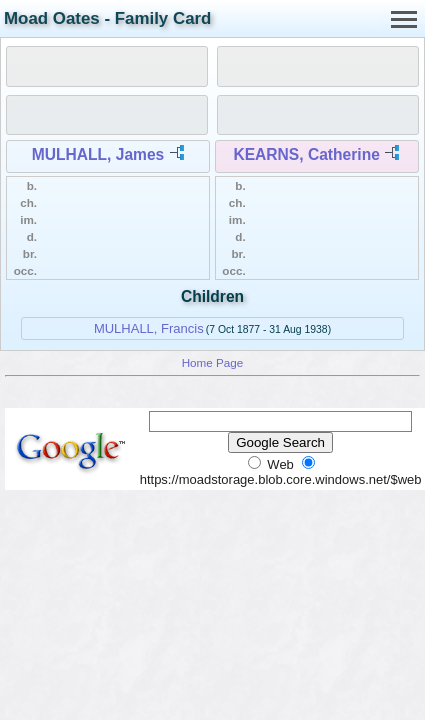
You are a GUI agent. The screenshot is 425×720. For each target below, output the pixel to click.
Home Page (213, 362)
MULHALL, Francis (149, 328)
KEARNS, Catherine (306, 154)
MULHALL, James (98, 154)
